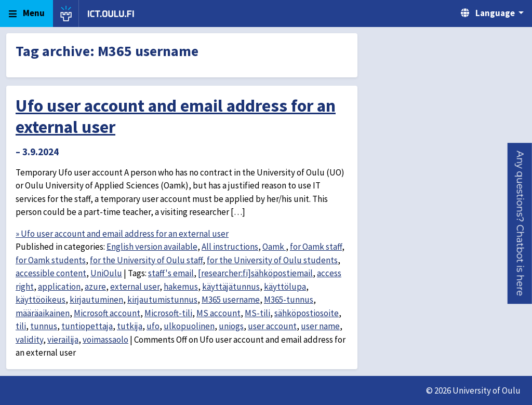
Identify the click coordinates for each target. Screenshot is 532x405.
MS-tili (257, 313)
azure (95, 287)
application (59, 287)
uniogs (231, 326)
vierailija (63, 340)
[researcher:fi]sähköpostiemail (255, 273)
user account (272, 326)
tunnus (44, 326)
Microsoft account (107, 313)
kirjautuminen (96, 300)
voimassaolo (105, 340)
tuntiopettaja (87, 326)
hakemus (181, 287)
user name (320, 326)
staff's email (171, 273)
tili (21, 326)
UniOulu (106, 273)
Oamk (274, 247)
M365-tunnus (289, 300)
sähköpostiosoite (307, 313)
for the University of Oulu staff (146, 260)
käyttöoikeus (41, 300)
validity (29, 340)
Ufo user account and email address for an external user (176, 116)
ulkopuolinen (189, 326)
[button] (520, 223)
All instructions (230, 247)
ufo (153, 326)
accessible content (51, 273)
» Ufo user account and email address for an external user (122, 234)
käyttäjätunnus (231, 287)
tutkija (130, 326)
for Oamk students (51, 260)
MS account (218, 313)
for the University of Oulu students (272, 260)
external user (135, 287)
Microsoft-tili (168, 313)
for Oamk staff (316, 247)
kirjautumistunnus (162, 300)
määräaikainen (43, 313)
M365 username (231, 300)
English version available (152, 247)
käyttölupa (285, 287)
